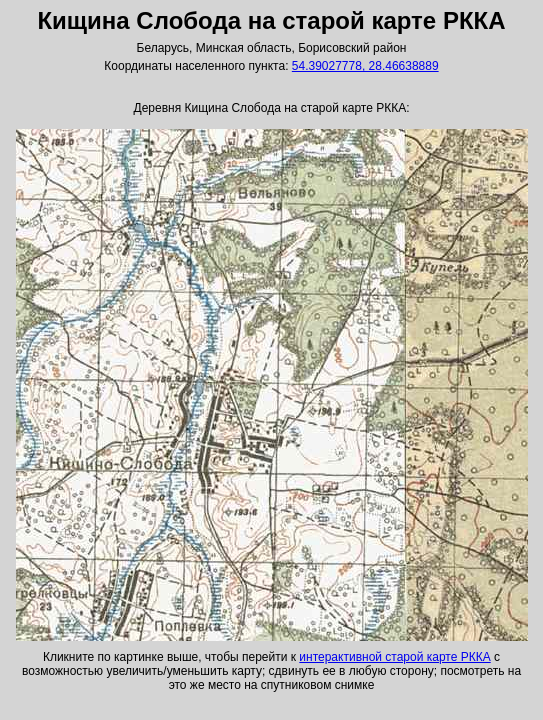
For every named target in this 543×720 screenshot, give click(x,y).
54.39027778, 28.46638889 (365, 66)
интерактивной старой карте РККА (394, 657)
